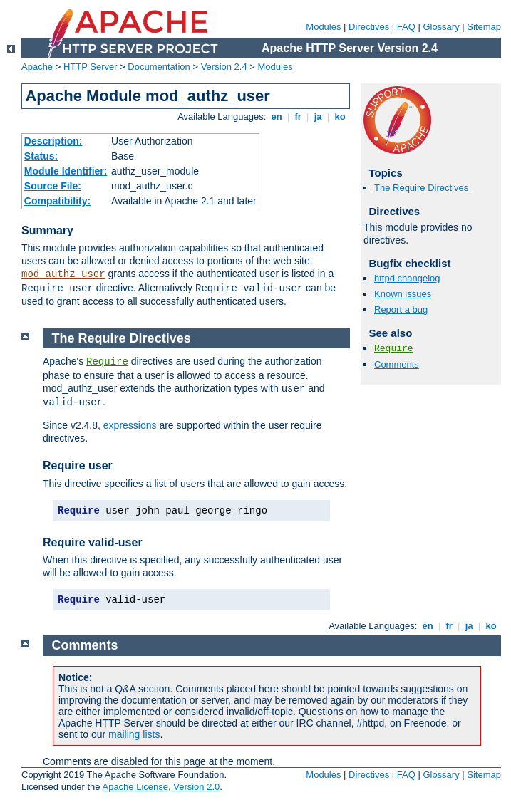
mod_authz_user (63, 274)
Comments (397, 364)
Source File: (53, 186)
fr (298, 116)
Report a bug (401, 309)
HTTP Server (91, 67)
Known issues (403, 294)
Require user (78, 465)
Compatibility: (57, 201)
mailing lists (134, 734)
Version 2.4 (224, 67)
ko (340, 116)
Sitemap (484, 27)
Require (394, 349)
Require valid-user (93, 542)
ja (318, 116)
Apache (37, 67)
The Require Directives (421, 188)
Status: (41, 156)
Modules (323, 27)
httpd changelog (407, 278)
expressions (130, 425)
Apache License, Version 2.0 (161, 787)
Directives (369, 27)
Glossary (441, 27)
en (277, 116)
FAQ (406, 27)
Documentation (159, 67)
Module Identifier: (66, 171)
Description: (53, 141)
